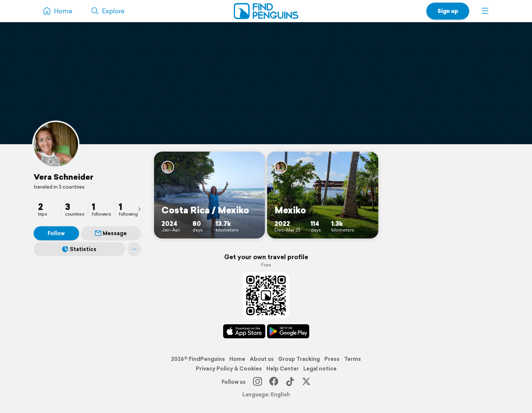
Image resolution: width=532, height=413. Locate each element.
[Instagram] (258, 382)
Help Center (283, 369)
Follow (56, 233)
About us (262, 359)
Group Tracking (299, 359)
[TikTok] (290, 382)
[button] (485, 11)
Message (111, 233)
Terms (352, 359)
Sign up (448, 11)
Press (332, 359)
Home (237, 359)
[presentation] (139, 209)
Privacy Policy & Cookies (229, 369)
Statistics (79, 249)
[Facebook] (274, 382)
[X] (306, 382)
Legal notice (320, 369)
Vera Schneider (64, 177)
